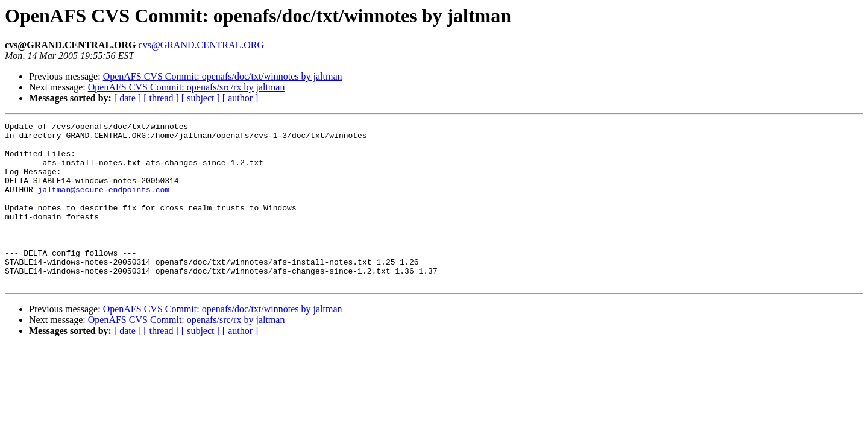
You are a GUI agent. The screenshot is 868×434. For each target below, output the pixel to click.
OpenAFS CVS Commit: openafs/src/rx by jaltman (187, 87)
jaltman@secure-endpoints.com (104, 204)
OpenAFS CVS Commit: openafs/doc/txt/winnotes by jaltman (223, 76)
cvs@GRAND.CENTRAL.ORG (202, 45)
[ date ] (127, 98)
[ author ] (241, 98)
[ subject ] (201, 98)
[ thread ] (161, 98)
